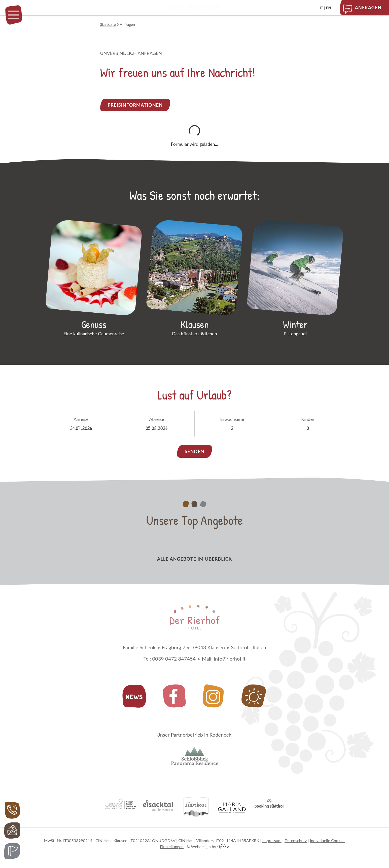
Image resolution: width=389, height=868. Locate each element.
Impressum (272, 841)
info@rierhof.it (230, 659)
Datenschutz (296, 841)
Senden (194, 452)
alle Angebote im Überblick (194, 560)
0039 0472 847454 (174, 659)
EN (329, 8)
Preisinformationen (135, 105)
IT (321, 8)
